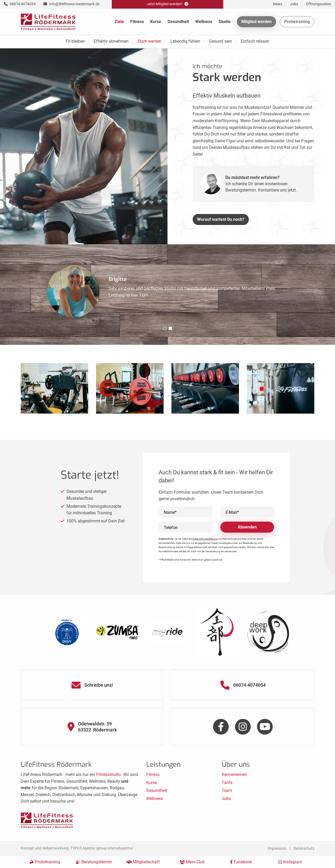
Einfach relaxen (255, 41)
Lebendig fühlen (185, 41)
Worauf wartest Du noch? (221, 219)
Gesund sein (220, 41)
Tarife (227, 783)
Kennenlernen (234, 774)
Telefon (171, 528)
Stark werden (149, 41)
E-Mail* (232, 512)
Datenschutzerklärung (205, 539)
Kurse (156, 22)
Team (227, 790)
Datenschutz (304, 848)
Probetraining (297, 22)
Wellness (204, 22)
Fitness (137, 22)
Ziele (119, 22)
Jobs (226, 799)
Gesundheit (178, 22)
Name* (170, 512)
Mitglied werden (256, 22)
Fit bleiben (75, 41)
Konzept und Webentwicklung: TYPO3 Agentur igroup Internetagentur (77, 848)
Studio (225, 22)
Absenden (247, 527)
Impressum (277, 848)
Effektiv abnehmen (111, 41)
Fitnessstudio (108, 774)
